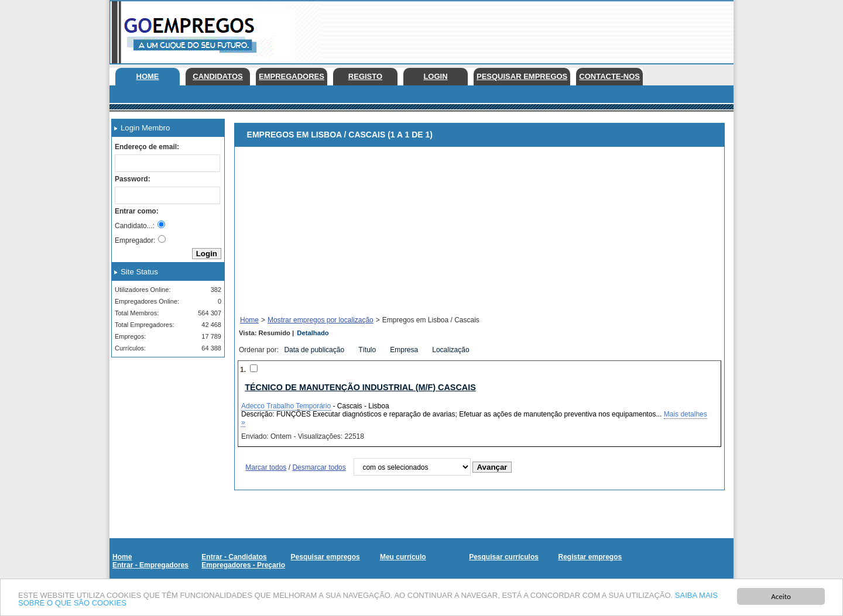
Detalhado (313, 333)
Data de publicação (315, 350)
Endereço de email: (147, 147)
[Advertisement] (520, 29)
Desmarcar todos (319, 467)
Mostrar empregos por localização (321, 320)
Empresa (405, 350)
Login (435, 76)
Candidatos (217, 76)
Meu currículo (403, 557)
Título (368, 350)
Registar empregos (590, 557)
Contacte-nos (609, 76)
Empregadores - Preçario (243, 565)
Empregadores (292, 76)
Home (148, 76)
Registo (365, 76)
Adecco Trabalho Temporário (286, 406)
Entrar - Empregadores (150, 565)
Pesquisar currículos (504, 557)
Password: (133, 179)
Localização (452, 350)
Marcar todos (266, 467)
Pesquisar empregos (522, 76)
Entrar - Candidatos (234, 557)
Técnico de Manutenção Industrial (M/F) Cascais (360, 387)
